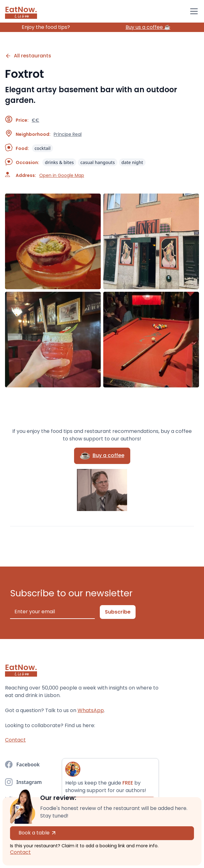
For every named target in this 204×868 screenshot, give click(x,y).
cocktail (43, 148)
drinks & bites (59, 162)
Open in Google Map (62, 175)
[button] (193, 11)
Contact (20, 852)
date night (132, 162)
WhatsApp (91, 710)
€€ (35, 120)
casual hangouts (98, 162)
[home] (21, 11)
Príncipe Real (68, 134)
